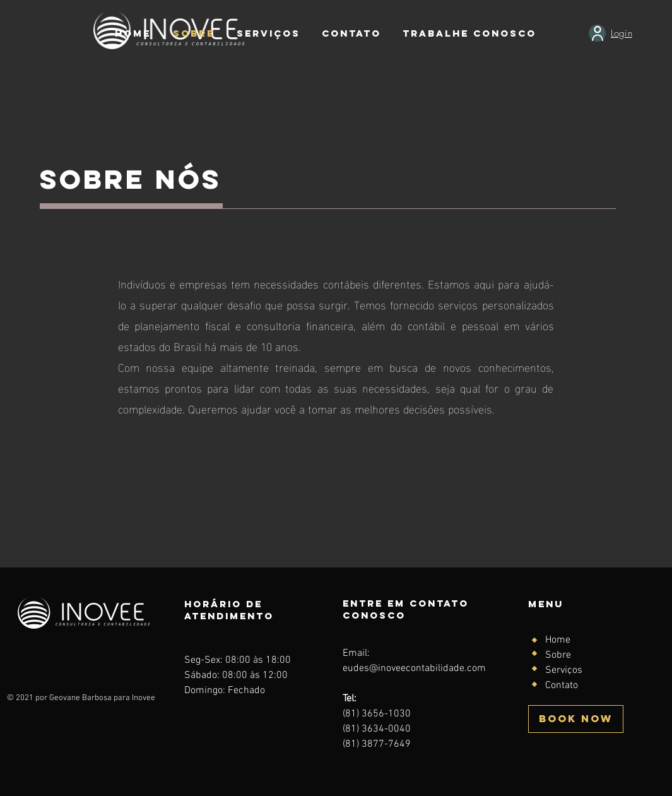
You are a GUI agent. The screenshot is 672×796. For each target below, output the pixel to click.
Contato (562, 686)
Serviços (564, 670)
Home (558, 640)
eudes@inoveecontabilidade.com (414, 668)
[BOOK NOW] (576, 719)
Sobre (558, 655)
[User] (597, 33)
